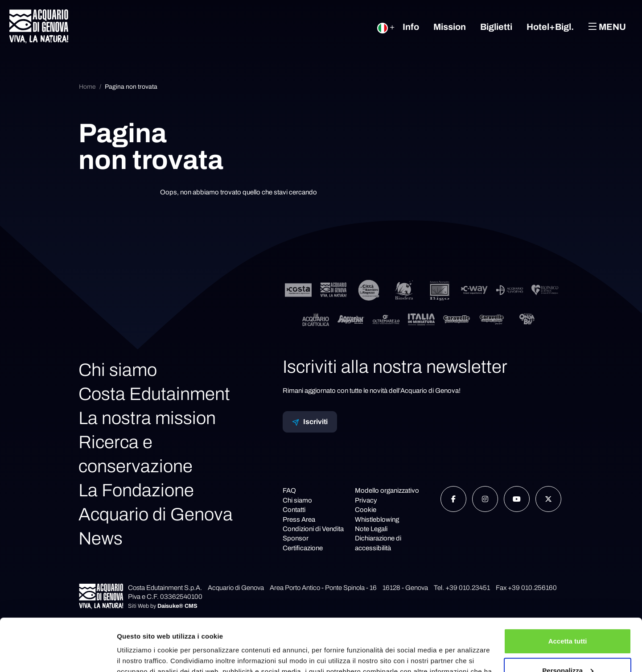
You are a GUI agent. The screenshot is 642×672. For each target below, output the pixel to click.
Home (87, 87)
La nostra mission (147, 418)
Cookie (366, 510)
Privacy (366, 500)
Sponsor (296, 538)
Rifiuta (568, 647)
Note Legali (371, 529)
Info (411, 27)
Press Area (299, 519)
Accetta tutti (568, 589)
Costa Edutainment (154, 394)
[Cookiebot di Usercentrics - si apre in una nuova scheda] (58, 655)
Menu (607, 27)
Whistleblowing (377, 519)
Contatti (294, 510)
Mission (450, 27)
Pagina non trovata (131, 87)
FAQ (289, 491)
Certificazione (303, 548)
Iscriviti (310, 422)
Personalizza (568, 618)
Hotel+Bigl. (550, 27)
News (101, 538)
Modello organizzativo (387, 491)
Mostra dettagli (141, 654)
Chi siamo (118, 370)
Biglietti (496, 27)
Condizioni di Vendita (313, 529)
